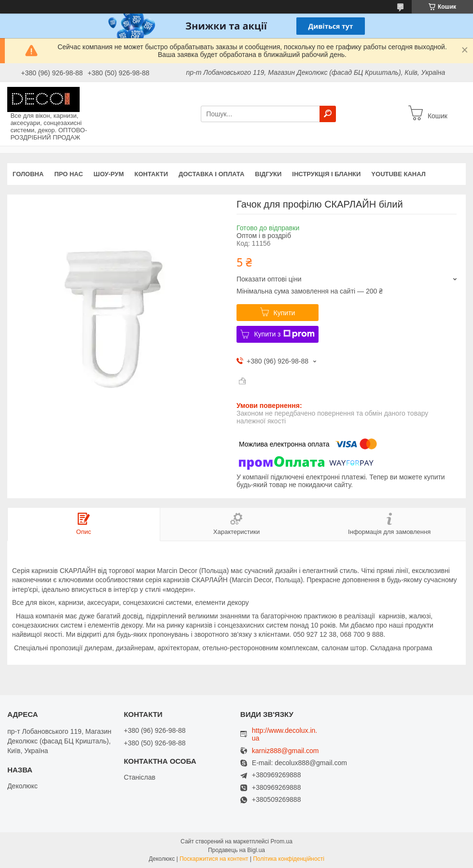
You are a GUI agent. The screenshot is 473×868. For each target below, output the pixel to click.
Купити (285, 313)
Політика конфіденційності (289, 859)
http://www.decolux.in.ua (285, 734)
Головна (28, 174)
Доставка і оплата (211, 174)
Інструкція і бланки (326, 174)
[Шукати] (328, 114)
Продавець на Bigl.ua (236, 850)
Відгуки (268, 174)
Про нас (68, 174)
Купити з (284, 334)
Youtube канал (398, 174)
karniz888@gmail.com (285, 751)
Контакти (152, 174)
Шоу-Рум (109, 174)
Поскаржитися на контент (214, 859)
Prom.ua (282, 841)
